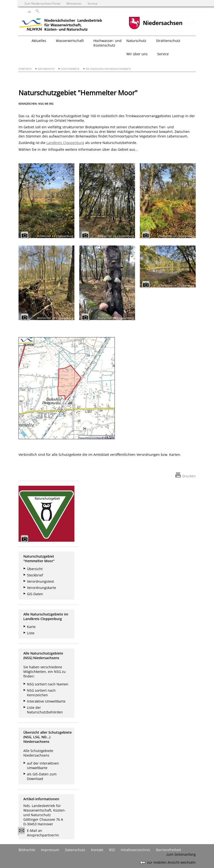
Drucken (189, 476)
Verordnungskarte (42, 588)
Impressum (50, 850)
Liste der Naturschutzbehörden (45, 710)
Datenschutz (75, 850)
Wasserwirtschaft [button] (70, 41)
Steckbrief (35, 575)
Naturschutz (46, 69)
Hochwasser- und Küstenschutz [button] (107, 43)
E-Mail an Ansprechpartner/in (40, 833)
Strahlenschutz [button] (168, 41)
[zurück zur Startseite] (61, 25)
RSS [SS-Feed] (112, 850)
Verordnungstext (40, 581)
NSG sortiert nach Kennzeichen (41, 693)
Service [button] (163, 54)
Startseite (25, 69)
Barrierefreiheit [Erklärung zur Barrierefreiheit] (169, 850)
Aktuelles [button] (39, 41)
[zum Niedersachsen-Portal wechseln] (156, 29)
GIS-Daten (35, 594)
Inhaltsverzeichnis (136, 850)
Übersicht (35, 569)
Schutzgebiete (70, 69)
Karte (31, 627)
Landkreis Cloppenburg (65, 143)
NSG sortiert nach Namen (48, 684)
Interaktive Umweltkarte (46, 701)
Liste (31, 633)
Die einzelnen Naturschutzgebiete (108, 69)
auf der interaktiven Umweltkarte (43, 765)
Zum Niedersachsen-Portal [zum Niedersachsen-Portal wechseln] (42, 3)
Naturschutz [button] (136, 41)
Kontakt (97, 850)
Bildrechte (27, 850)
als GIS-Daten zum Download (42, 776)
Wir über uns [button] (137, 54)
